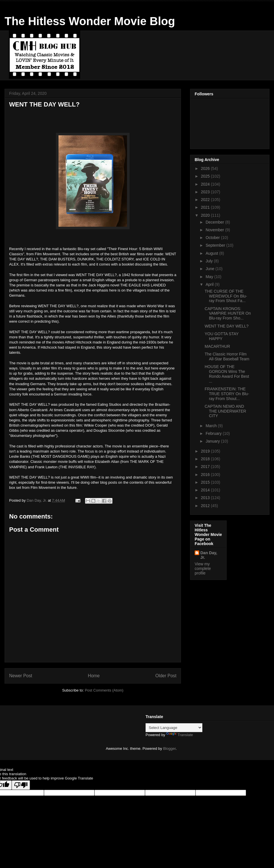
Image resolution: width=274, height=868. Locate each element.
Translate (180, 735)
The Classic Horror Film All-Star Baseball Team (227, 356)
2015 (206, 482)
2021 (206, 207)
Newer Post (21, 676)
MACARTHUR (217, 346)
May (210, 277)
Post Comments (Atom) (104, 690)
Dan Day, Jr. (209, 555)
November (215, 230)
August (212, 253)
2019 (206, 451)
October (213, 238)
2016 (206, 475)
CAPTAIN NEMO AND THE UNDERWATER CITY (225, 411)
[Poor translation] (21, 785)
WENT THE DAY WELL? (227, 326)
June (210, 269)
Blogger (169, 749)
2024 (206, 184)
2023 (206, 192)
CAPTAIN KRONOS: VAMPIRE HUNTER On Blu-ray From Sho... (228, 314)
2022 (206, 200)
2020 (206, 215)
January (213, 441)
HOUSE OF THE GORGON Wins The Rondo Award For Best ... (227, 374)
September (216, 245)
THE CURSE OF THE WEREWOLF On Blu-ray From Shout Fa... (226, 296)
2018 (206, 459)
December (215, 222)
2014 (206, 490)
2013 (206, 498)
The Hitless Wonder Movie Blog (90, 21)
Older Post (166, 676)
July (210, 261)
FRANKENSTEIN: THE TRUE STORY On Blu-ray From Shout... (227, 394)
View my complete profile (203, 568)
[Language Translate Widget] (174, 728)
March (212, 426)
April (210, 284)
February (214, 433)
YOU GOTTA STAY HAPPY (222, 336)
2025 (206, 176)
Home (94, 676)
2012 (206, 506)
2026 (206, 168)
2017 (206, 467)
